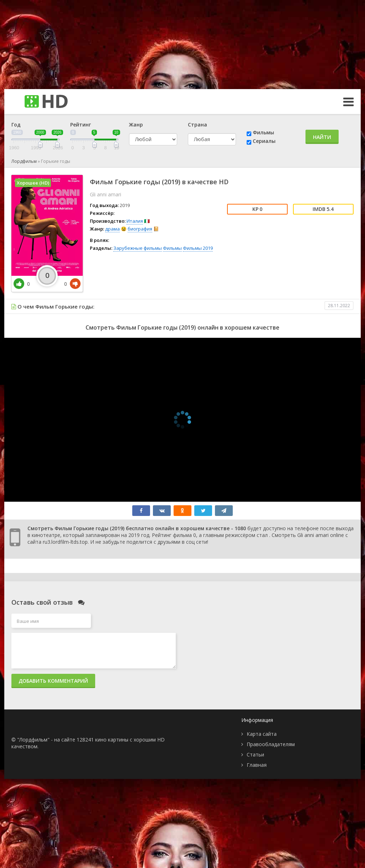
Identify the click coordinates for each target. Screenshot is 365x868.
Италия (135, 221)
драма (112, 229)
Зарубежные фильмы (138, 248)
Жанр (136, 125)
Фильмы (263, 132)
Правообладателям (271, 744)
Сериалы (264, 141)
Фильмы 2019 (198, 248)
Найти (322, 137)
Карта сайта (262, 734)
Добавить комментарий (53, 681)
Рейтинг (81, 125)
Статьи (255, 755)
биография (140, 229)
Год (16, 125)
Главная (257, 765)
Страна (197, 125)
